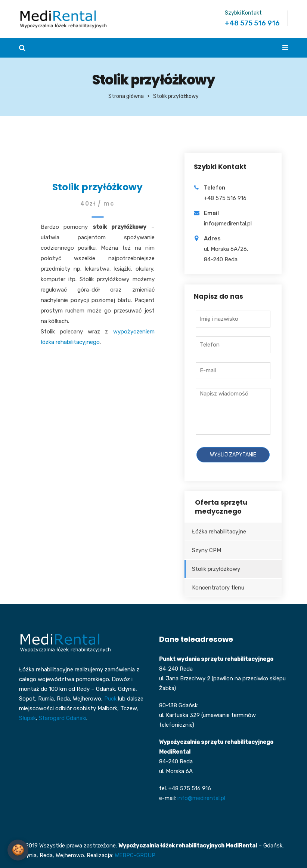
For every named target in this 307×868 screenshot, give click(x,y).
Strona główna (126, 96)
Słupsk (27, 718)
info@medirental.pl (201, 798)
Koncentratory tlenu (218, 588)
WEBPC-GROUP (135, 855)
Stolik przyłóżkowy (216, 569)
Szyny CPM (207, 550)
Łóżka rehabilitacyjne (219, 532)
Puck (110, 699)
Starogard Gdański (63, 718)
